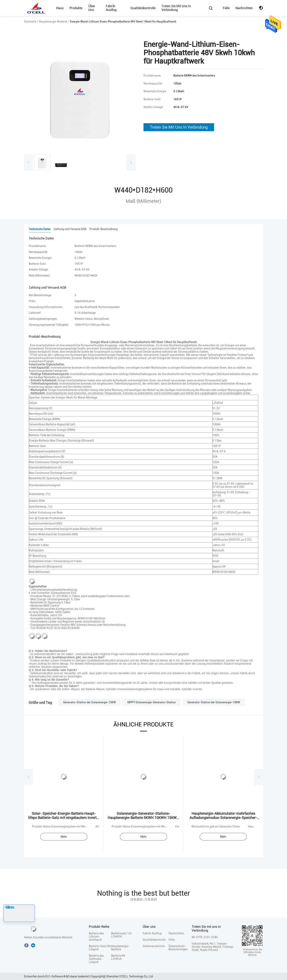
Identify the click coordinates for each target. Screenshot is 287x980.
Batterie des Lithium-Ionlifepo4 (96, 937)
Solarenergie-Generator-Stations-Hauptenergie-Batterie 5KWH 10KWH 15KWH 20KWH (143, 818)
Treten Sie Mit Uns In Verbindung (179, 127)
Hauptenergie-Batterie (53, 22)
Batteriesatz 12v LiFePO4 (121, 935)
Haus (60, 8)
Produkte (76, 8)
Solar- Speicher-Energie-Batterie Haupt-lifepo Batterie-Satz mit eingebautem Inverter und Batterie (64, 818)
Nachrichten (244, 8)
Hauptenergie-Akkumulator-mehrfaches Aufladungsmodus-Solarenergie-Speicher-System (223, 818)
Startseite (30, 22)
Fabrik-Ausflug (111, 8)
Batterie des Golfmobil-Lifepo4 (96, 959)
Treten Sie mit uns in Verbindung (176, 8)
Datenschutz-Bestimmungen (176, 948)
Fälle (226, 8)
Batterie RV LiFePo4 (118, 957)
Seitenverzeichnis (154, 946)
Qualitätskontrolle (143, 8)
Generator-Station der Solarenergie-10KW (214, 702)
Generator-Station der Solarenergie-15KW (89, 702)
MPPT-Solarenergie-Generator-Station (152, 702)
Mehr (64, 837)
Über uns (92, 8)
